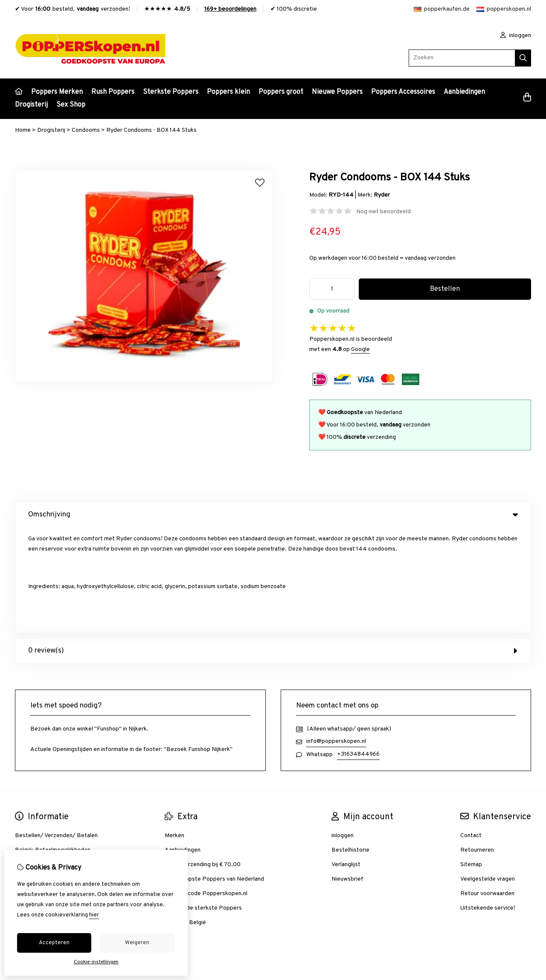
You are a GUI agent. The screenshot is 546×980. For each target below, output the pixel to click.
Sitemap (471, 759)
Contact (471, 730)
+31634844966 (358, 649)
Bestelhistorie (350, 745)
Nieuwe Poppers (337, 92)
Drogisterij (31, 105)
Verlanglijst (346, 759)
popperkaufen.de (442, 9)
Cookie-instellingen (96, 962)
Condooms (86, 130)
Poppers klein (228, 92)
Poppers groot (281, 92)
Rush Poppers (113, 92)
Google (360, 349)
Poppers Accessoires (403, 92)
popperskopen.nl (504, 9)
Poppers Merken (57, 92)
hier (94, 915)
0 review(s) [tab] (273, 545)
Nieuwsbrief (347, 774)
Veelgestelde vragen (488, 774)
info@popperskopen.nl (336, 636)
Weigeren (137, 943)
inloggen (516, 36)
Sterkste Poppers (171, 92)
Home (23, 130)
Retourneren (477, 745)
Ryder (382, 195)
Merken (174, 730)
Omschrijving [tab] (273, 515)
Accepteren (54, 943)
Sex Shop (71, 105)
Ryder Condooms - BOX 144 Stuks (151, 130)
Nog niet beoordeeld (383, 212)
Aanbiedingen (464, 92)
